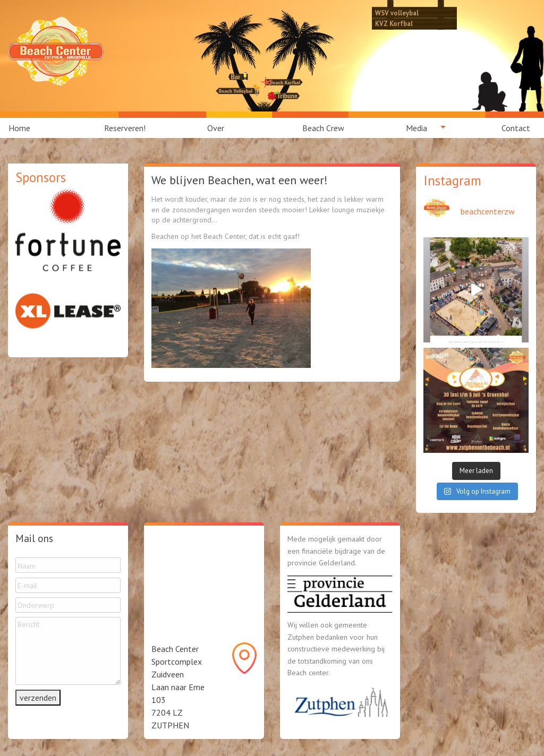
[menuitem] (25, 128)
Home (19, 128)
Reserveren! (125, 128)
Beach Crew (323, 128)
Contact (516, 128)
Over (216, 128)
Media (416, 128)
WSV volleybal (397, 13)
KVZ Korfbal (394, 23)
